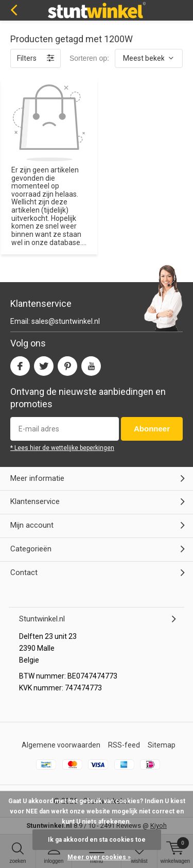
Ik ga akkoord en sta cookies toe (97, 840)
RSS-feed (124, 745)
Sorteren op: (89, 58)
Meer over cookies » (99, 857)
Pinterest (67, 364)
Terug (14, 10)
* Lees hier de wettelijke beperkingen (62, 448)
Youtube (91, 364)
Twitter (44, 364)
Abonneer (152, 429)
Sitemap (162, 745)
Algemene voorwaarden (61, 745)
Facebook (20, 364)
